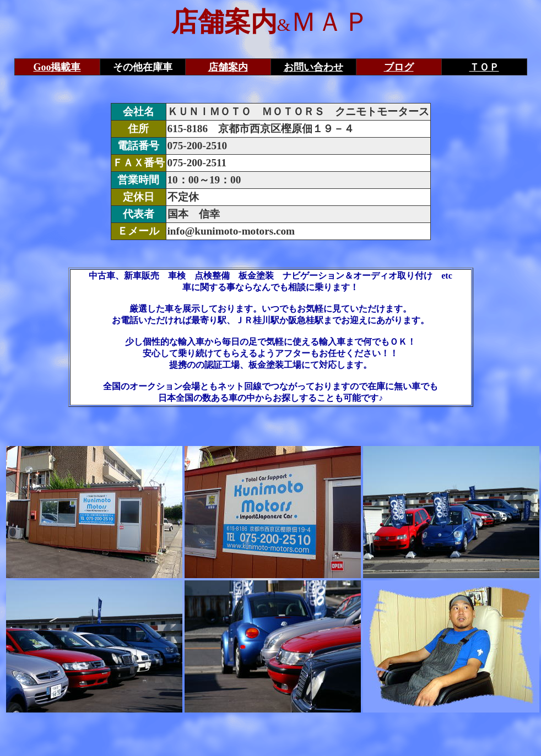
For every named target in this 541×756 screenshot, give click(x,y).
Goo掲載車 (57, 67)
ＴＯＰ (484, 67)
